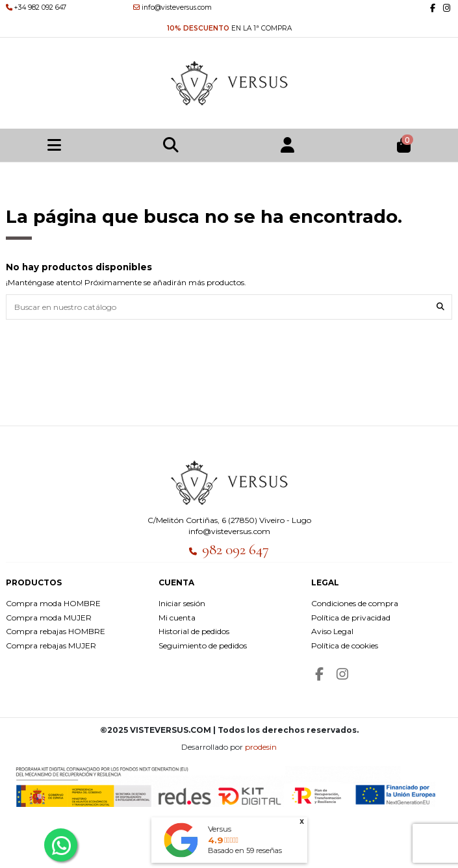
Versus (220, 829)
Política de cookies (345, 645)
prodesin (261, 747)
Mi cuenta (177, 618)
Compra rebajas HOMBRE (56, 631)
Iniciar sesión (182, 603)
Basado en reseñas (245, 850)
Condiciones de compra (355, 603)
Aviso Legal (332, 631)
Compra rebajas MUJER (51, 645)
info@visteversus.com (229, 531)
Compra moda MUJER (49, 618)
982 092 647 (235, 550)
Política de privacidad (351, 618)
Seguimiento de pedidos (203, 645)
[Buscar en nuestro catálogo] (440, 307)
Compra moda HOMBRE (53, 603)
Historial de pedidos (194, 631)
